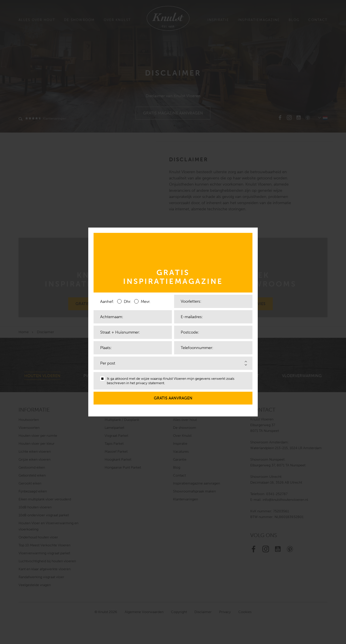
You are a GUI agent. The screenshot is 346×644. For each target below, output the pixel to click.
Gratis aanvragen (173, 396)
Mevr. (142, 301)
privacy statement (150, 383)
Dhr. (124, 301)
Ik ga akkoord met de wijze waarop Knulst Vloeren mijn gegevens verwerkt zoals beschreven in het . (167, 381)
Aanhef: (107, 302)
